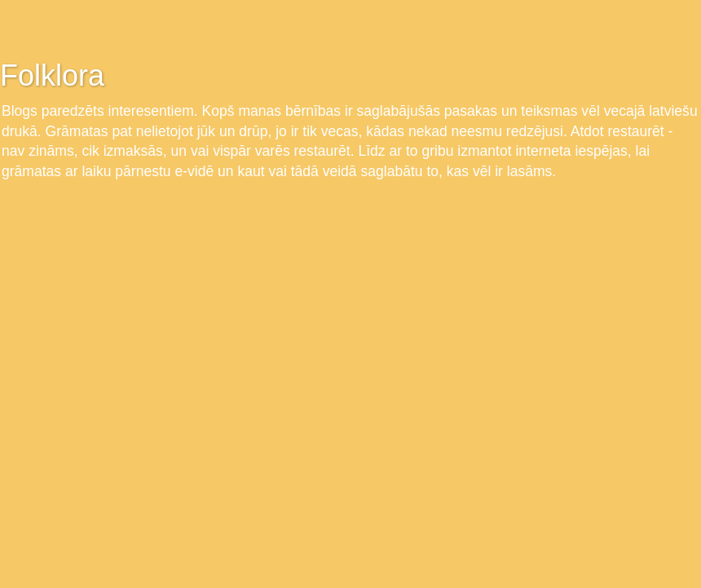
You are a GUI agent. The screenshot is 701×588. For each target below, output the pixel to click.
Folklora (52, 75)
